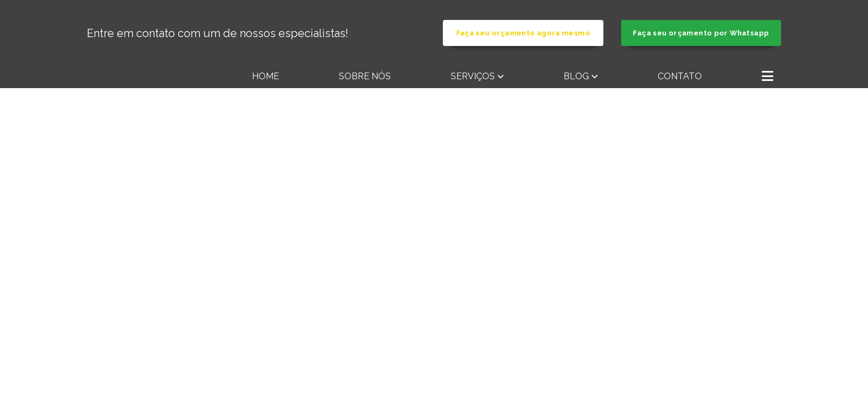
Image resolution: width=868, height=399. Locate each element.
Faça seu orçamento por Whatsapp (701, 33)
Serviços (473, 76)
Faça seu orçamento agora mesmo (523, 33)
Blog (576, 76)
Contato (680, 76)
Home (265, 76)
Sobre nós (365, 76)
